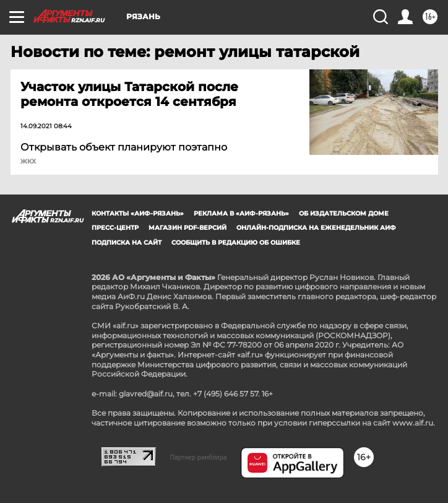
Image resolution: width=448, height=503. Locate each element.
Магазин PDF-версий (187, 228)
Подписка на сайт (127, 243)
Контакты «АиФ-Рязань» (138, 213)
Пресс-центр (115, 228)
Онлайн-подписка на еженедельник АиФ (316, 228)
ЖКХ (28, 162)
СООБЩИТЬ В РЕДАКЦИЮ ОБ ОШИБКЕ (236, 243)
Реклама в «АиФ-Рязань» (241, 213)
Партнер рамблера (199, 457)
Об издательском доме (344, 213)
